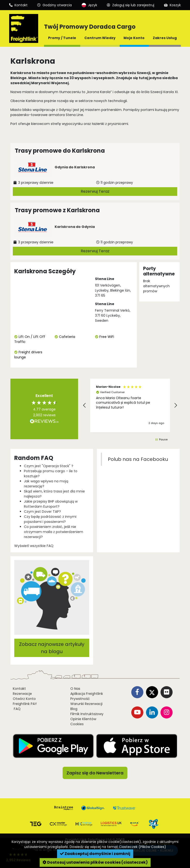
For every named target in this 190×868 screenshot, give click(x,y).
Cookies (77, 724)
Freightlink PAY (25, 704)
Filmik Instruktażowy (87, 714)
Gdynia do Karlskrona (75, 167)
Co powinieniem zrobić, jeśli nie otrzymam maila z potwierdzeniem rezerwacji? (54, 532)
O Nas (75, 689)
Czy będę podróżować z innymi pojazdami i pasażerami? (50, 519)
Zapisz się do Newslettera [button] (95, 773)
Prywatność (80, 699)
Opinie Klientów (83, 719)
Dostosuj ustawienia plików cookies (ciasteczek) (95, 862)
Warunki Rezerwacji (86, 704)
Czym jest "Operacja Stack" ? (49, 466)
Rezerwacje (22, 694)
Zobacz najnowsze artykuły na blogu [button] (52, 648)
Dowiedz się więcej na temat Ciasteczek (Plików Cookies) (118, 847)
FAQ (17, 709)
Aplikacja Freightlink (87, 694)
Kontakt (19, 689)
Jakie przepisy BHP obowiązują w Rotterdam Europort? (51, 504)
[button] (85, 405)
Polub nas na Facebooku (138, 459)
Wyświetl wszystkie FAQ (34, 546)
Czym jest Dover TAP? (42, 512)
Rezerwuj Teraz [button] (95, 191)
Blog (74, 709)
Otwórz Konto (24, 699)
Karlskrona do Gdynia (75, 227)
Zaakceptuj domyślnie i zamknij (95, 854)
